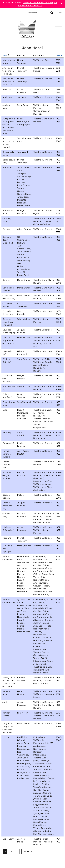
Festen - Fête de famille (6, 465)
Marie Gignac (24, 764)
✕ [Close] (61, 3)
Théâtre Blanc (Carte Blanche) (41, 368)
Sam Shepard (24, 402)
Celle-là (6, 280)
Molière (21, 495)
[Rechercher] (38, 13)
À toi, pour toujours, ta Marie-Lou (8, 71)
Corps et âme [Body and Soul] (8, 322)
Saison (59, 55)
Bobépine (7, 168)
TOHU (37, 574)
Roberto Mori (24, 632)
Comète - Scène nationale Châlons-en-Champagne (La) (43, 568)
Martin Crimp (24, 338)
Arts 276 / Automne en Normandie (43, 746)
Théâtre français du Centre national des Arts (42, 519)
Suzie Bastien (24, 359)
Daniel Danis (23, 280)
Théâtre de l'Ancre (42, 484)
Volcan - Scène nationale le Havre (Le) (42, 802)
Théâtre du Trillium (43, 359)
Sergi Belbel (23, 105)
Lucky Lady (8, 839)
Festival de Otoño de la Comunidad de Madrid (43, 781)
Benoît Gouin (24, 258)
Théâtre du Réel (41, 60)
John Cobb (22, 758)
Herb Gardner (24, 546)
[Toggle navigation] (59, 29)
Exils (5, 410)
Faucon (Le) (8, 443)
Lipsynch (7, 737)
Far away (7, 432)
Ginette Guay (24, 194)
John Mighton (24, 319)
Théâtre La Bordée (42, 152)
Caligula (6, 229)
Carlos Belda (23, 743)
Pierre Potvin (24, 206)
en (60, 13)
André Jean (23, 197)
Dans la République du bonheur (8, 341)
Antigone (7, 97)
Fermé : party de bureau (7, 454)
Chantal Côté (24, 249)
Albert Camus (24, 229)
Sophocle (22, 97)
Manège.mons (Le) (42, 481)
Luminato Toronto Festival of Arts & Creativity (42, 808)
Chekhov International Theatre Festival (41, 649)
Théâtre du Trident (43, 79)
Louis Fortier (23, 556)
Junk (5, 702)
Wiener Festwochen (43, 828)
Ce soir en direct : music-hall (8, 240)
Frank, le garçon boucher (7, 475)
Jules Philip (23, 272)
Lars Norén (23, 713)
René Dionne (24, 185)
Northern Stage (46, 834)
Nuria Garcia (23, 761)
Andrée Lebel (24, 269)
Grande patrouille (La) (7, 506)
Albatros (7, 89)
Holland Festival (41, 673)
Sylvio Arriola (24, 599)
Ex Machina (39, 556)
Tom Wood (22, 152)
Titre (5, 55)
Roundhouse (40, 589)
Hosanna (7, 538)
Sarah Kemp (23, 767)
